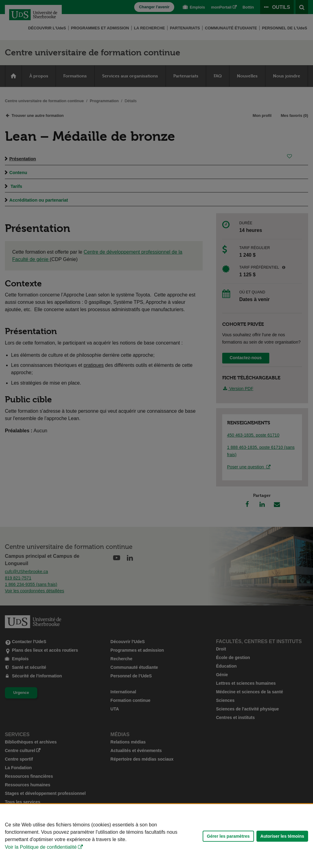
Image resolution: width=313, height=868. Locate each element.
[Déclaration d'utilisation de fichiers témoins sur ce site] (156, 836)
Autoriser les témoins (282, 836)
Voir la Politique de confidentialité (41, 847)
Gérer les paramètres (228, 836)
